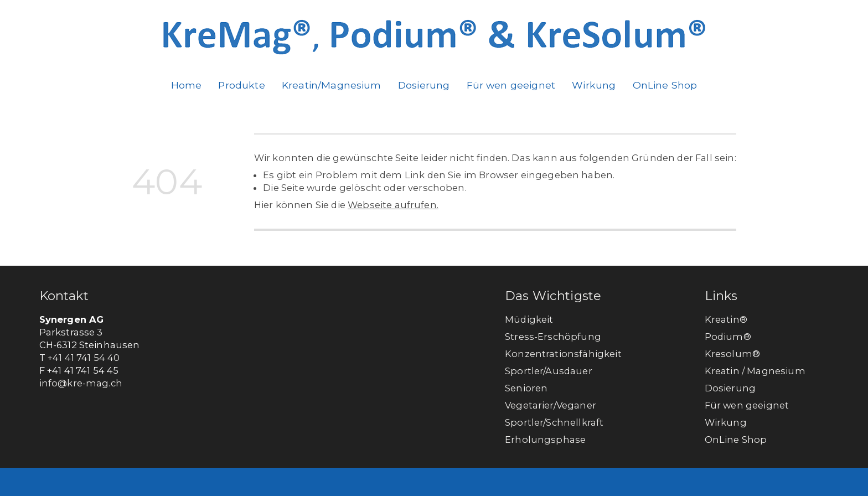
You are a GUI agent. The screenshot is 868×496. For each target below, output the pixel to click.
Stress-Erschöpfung (553, 337)
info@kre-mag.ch (81, 383)
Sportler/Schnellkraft (554, 422)
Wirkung (594, 85)
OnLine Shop (665, 85)
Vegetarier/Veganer (551, 405)
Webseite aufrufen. (393, 205)
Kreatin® (726, 319)
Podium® (729, 337)
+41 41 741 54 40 (84, 358)
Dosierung (424, 85)
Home (187, 85)
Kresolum (728, 354)
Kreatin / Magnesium (755, 371)
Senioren (526, 388)
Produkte (241, 85)
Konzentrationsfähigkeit (563, 354)
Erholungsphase (545, 440)
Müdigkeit (529, 319)
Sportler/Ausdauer (549, 371)
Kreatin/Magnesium (332, 85)
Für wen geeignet (511, 85)
